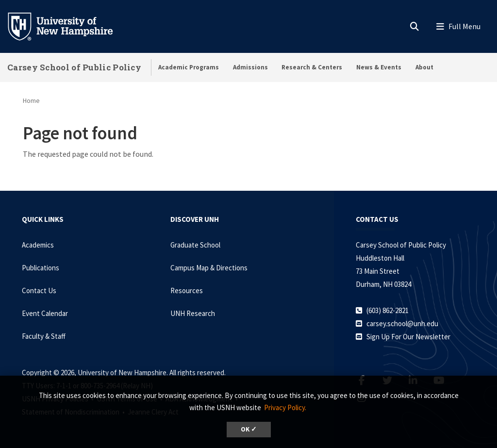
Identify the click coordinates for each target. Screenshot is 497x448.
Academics (38, 245)
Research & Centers (312, 67)
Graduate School (195, 245)
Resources (187, 290)
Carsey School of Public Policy (74, 67)
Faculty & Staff (44, 336)
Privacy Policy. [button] (285, 407)
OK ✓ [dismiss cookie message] (249, 429)
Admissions (250, 67)
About (424, 67)
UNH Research (193, 313)
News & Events (379, 67)
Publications (41, 268)
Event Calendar (45, 313)
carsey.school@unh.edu (402, 324)
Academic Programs (189, 67)
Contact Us (39, 290)
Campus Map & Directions (209, 268)
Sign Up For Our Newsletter (408, 337)
